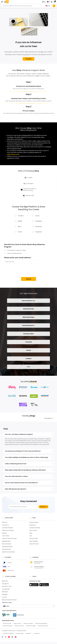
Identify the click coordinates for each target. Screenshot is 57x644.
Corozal (4, 598)
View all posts (49, 419)
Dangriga (5, 595)
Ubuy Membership (7, 547)
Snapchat (39, 232)
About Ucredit (34, 539)
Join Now (29, 59)
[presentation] (16, 271)
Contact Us (5, 526)
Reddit (20, 221)
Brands (34, 382)
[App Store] (34, 586)
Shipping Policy (6, 542)
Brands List (33, 526)
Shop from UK (17, 624)
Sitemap (4, 534)
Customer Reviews (35, 529)
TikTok (20, 232)
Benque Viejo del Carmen (9, 601)
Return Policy (33, 531)
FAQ (31, 537)
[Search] (54, 6)
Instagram (39, 221)
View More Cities (7, 603)
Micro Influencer (7, 545)
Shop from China (19, 627)
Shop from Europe (43, 627)
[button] (44, 2)
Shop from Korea (8, 627)
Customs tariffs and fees (9, 539)
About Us (5, 523)
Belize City (5, 582)
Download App (34, 523)
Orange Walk (6, 590)
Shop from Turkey (31, 627)
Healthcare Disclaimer (8, 553)
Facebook (39, 227)
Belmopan (5, 593)
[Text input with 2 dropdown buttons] (23, 6)
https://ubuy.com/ (13, 154)
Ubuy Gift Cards (34, 545)
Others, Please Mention (14, 253)
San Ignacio (5, 585)
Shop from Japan (28, 624)
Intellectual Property (8, 531)
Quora (37, 216)
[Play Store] (44, 586)
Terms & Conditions (8, 634)
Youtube (21, 216)
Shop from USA (7, 624)
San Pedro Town (7, 587)
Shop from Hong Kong (41, 624)
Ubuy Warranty (6, 550)
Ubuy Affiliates (34, 542)
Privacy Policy (20, 634)
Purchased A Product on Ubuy (16, 250)
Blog (19, 227)
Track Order (6, 537)
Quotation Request (8, 529)
